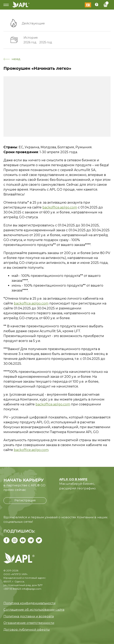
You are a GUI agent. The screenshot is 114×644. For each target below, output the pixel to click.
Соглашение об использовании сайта (34, 610)
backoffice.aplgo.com (60, 207)
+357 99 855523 (12, 589)
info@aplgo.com (32, 589)
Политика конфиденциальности (29, 603)
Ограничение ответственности (29, 623)
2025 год (46, 42)
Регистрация (25, 500)
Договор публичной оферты (27, 629)
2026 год (30, 42)
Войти (88, 5)
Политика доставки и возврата (29, 616)
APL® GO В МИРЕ (73, 479)
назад (12, 59)
